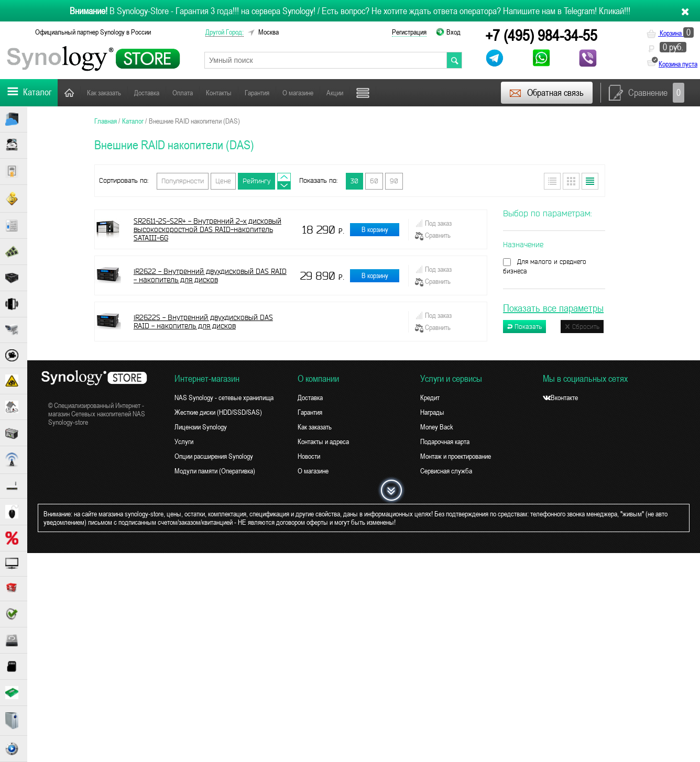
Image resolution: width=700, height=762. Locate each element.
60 (374, 181)
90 (394, 181)
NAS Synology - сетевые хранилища (224, 397)
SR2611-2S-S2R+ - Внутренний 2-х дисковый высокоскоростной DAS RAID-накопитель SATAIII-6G (207, 229)
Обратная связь (546, 93)
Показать (524, 327)
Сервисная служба (446, 471)
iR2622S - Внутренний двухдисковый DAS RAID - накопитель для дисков (203, 322)
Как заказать (104, 93)
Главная (69, 92)
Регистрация (409, 32)
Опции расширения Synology (214, 456)
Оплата (183, 93)
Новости (309, 456)
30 (354, 181)
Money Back (437, 427)
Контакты (219, 93)
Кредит (430, 397)
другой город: (225, 32)
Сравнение (647, 93)
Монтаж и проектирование (456, 456)
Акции (335, 93)
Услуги (184, 441)
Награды (432, 412)
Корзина (670, 33)
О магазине (298, 93)
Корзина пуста (678, 64)
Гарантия (257, 93)
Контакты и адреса (323, 441)
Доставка (147, 93)
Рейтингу (256, 181)
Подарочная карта (445, 441)
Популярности (183, 181)
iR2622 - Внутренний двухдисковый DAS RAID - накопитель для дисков (210, 275)
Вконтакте (560, 397)
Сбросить (582, 327)
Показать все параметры (553, 308)
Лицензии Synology (201, 427)
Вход (453, 32)
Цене (223, 181)
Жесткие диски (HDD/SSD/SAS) (218, 412)
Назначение (523, 245)
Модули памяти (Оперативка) (215, 471)
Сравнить (433, 236)
